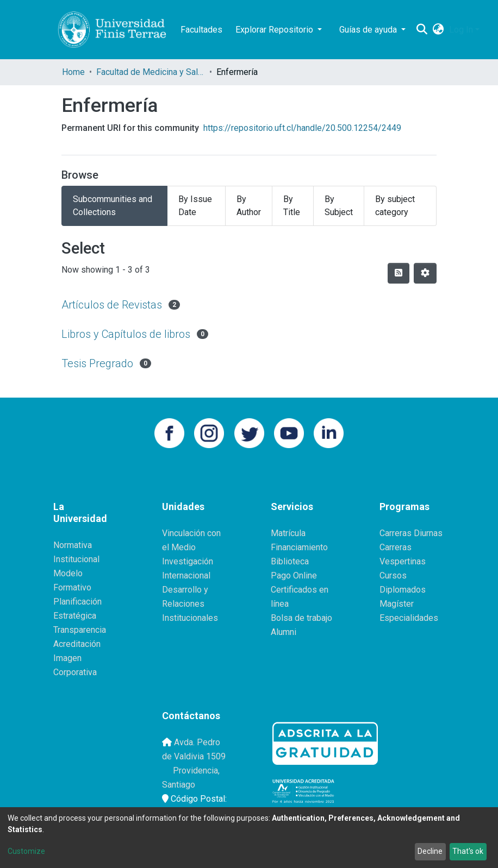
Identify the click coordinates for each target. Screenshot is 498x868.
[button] (438, 30)
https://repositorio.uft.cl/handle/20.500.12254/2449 (302, 128)
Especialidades (409, 618)
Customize (26, 851)
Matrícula (288, 533)
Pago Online (294, 575)
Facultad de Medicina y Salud (151, 72)
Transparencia (80, 630)
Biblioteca (290, 561)
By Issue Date (195, 206)
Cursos (393, 575)
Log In (461, 30)
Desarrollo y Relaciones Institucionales (190, 604)
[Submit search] (422, 30)
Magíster (397, 604)
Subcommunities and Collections (113, 206)
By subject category (395, 206)
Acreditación (77, 644)
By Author (249, 206)
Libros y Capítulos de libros (126, 334)
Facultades (201, 30)
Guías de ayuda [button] (369, 30)
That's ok (468, 851)
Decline (430, 851)
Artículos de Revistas (112, 305)
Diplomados (403, 590)
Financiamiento (299, 547)
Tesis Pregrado (97, 363)
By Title (292, 206)
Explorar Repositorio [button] (275, 30)
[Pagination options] (425, 273)
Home (73, 72)
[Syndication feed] (399, 273)
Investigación (188, 561)
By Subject (339, 206)
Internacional (186, 575)
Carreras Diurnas (411, 533)
